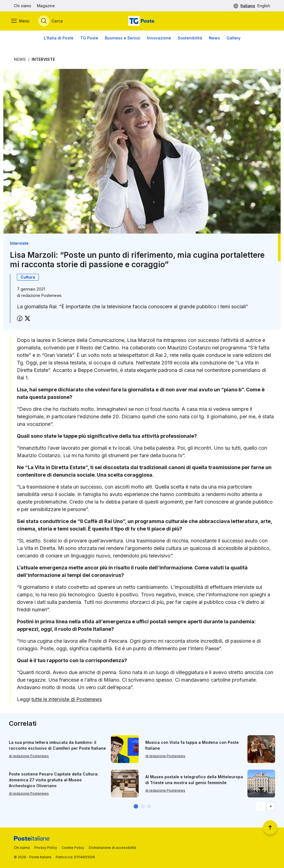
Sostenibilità (190, 39)
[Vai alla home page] (142, 21)
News (214, 39)
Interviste (43, 60)
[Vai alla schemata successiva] (271, 807)
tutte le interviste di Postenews (67, 700)
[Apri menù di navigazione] (23, 21)
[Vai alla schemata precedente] (260, 807)
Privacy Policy (46, 848)
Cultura (28, 278)
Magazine (46, 6)
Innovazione (159, 39)
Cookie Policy (73, 848)
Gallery (234, 39)
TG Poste (89, 39)
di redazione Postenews (29, 757)
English (264, 6)
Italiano (248, 6)
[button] (136, 807)
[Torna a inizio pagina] (270, 827)
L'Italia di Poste (59, 39)
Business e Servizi (123, 39)
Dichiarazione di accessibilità (112, 848)
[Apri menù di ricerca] (53, 21)
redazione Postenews (41, 296)
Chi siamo (23, 6)
